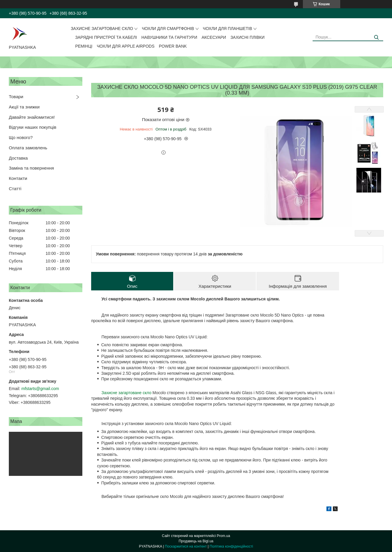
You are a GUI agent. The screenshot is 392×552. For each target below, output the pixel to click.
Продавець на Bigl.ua (196, 541)
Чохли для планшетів (227, 29)
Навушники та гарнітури (169, 37)
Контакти (18, 178)
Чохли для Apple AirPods (126, 46)
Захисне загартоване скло (102, 29)
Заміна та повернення (31, 168)
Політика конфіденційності (231, 546)
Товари (16, 97)
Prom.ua (223, 536)
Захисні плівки (248, 37)
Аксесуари (214, 37)
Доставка (18, 158)
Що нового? (21, 137)
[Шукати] (377, 37)
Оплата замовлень (28, 148)
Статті (15, 189)
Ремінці (84, 46)
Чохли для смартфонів (168, 29)
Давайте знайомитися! (32, 117)
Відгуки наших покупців (33, 127)
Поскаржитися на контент (186, 546)
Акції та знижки (24, 107)
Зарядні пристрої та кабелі (106, 37)
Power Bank (173, 46)
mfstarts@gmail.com (40, 389)
